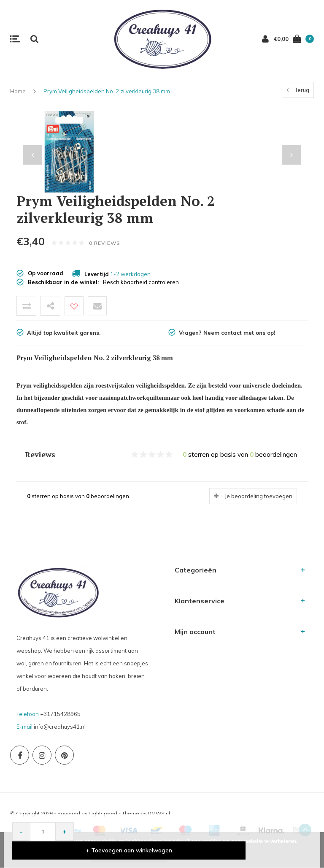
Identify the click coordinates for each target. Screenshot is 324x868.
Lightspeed (103, 813)
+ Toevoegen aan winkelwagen (196, 850)
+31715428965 (60, 714)
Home (18, 91)
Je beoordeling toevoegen (259, 496)
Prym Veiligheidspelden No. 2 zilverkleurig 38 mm (107, 91)
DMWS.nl (159, 813)
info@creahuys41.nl (60, 727)
